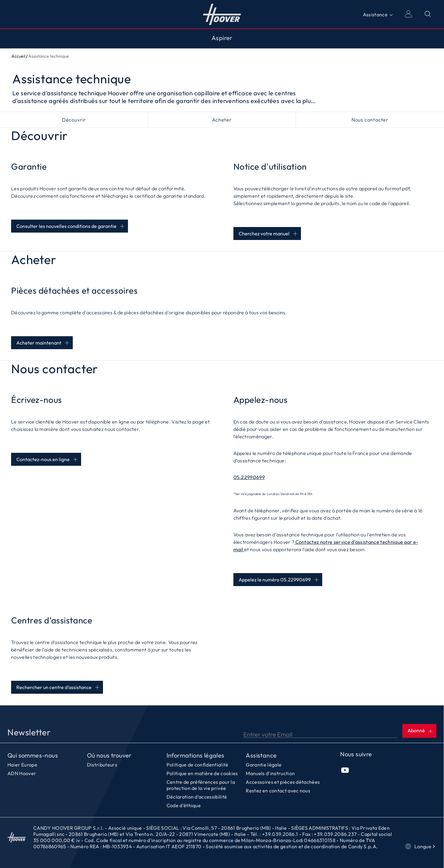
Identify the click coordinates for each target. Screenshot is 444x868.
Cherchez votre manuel (264, 234)
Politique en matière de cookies (202, 773)
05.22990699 (249, 477)
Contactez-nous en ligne (43, 459)
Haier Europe (22, 765)
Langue (421, 846)
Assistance (375, 14)
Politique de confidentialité (197, 765)
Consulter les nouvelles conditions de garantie (66, 226)
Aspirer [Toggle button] (222, 38)
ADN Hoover (22, 773)
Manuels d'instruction (270, 773)
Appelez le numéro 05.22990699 (275, 580)
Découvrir (74, 120)
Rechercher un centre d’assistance (54, 687)
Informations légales (195, 755)
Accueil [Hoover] (222, 14)
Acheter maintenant (39, 343)
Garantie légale (264, 765)
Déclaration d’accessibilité (197, 797)
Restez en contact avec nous (278, 791)
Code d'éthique (184, 805)
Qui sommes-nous (33, 755)
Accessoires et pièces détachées (283, 782)
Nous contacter (370, 120)
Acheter (222, 120)
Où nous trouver (109, 755)
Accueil (18, 56)
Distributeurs (102, 765)
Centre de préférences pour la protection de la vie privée (201, 785)
